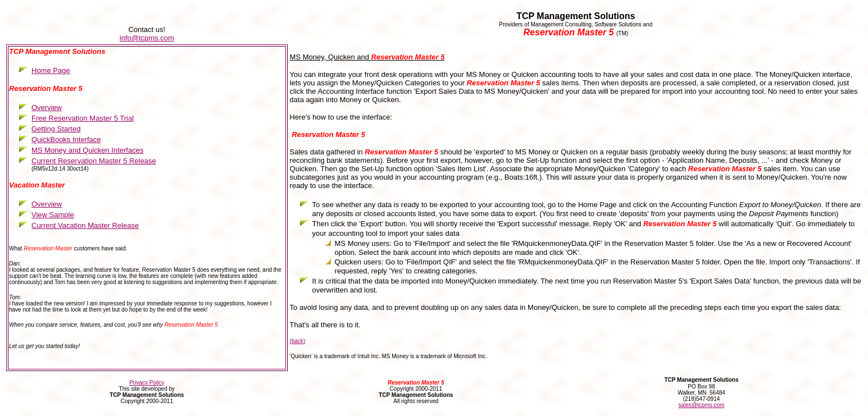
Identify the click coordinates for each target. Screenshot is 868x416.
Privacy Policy (147, 383)
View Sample (53, 215)
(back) (298, 341)
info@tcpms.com (147, 38)
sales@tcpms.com (702, 405)
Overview (47, 204)
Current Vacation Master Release (85, 225)
